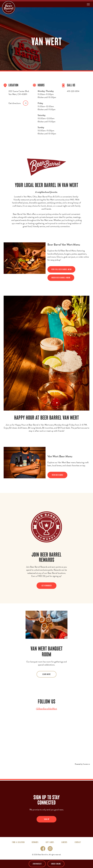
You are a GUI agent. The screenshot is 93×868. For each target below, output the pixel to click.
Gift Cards (50, 842)
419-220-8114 (73, 91)
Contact (78, 842)
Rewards (35, 842)
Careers (64, 842)
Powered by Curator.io (82, 764)
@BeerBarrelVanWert (46, 709)
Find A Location (18, 842)
